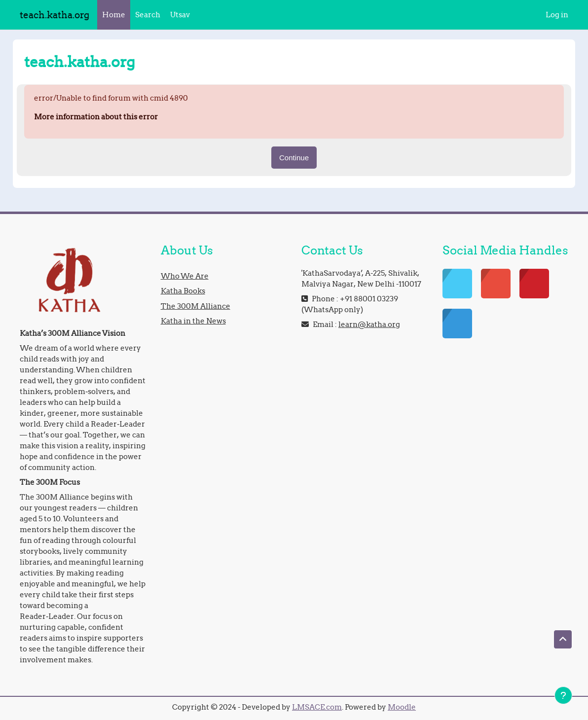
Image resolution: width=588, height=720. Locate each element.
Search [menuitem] (148, 15)
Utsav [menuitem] (180, 15)
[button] (563, 639)
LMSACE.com (317, 707)
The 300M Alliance (196, 306)
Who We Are (185, 276)
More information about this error (96, 117)
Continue (294, 158)
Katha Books (183, 291)
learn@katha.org (369, 324)
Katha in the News (193, 321)
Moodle (402, 707)
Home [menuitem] (114, 15)
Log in (557, 15)
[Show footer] (563, 695)
